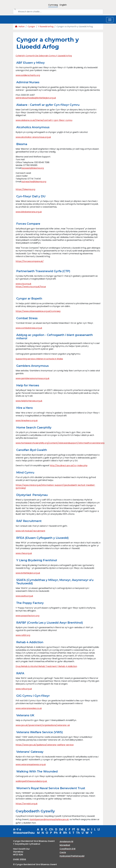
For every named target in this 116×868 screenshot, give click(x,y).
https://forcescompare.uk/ (30, 261)
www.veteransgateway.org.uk (31, 764)
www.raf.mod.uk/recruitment (30, 531)
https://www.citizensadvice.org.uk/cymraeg (38, 311)
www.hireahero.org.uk (27, 421)
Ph (56, 833)
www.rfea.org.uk (24, 553)
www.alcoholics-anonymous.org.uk (33, 137)
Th (78, 833)
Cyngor (31, 27)
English (63, 5)
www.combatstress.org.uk (29, 328)
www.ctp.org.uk (23, 284)
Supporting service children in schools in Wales (39, 359)
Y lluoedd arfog (46, 27)
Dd (61, 829)
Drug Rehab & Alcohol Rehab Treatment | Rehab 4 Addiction (46, 666)
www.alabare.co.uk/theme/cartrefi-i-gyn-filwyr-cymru (44, 120)
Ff (74, 829)
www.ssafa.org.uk (24, 596)
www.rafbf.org (23, 635)
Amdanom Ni (66, 841)
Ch (51, 829)
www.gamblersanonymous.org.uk (33, 378)
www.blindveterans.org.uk (29, 212)
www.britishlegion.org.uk (28, 573)
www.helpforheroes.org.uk (29, 401)
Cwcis (63, 852)
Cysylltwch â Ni (68, 849)
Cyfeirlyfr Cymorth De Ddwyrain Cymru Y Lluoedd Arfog (44, 56)
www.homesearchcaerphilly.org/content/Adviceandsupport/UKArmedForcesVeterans (60, 443)
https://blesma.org (25, 189)
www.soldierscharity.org (28, 75)
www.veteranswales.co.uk (29, 708)
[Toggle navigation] (110, 20)
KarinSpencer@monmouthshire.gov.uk (49, 819)
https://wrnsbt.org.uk (27, 804)
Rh (65, 833)
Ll (99, 829)
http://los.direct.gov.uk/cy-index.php (69, 466)
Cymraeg (53, 5)
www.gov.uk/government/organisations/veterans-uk (43, 725)
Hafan (20, 27)
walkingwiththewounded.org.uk (32, 781)
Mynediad (65, 845)
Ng (83, 829)
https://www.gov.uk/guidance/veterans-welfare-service (45, 745)
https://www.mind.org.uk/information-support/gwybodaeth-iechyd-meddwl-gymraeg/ (55, 487)
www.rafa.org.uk (24, 689)
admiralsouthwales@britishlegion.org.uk (36, 98)
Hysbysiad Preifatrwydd (72, 856)
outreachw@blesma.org (34, 182)
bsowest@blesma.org (33, 168)
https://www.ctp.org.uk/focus (31, 287)
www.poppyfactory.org (27, 616)
